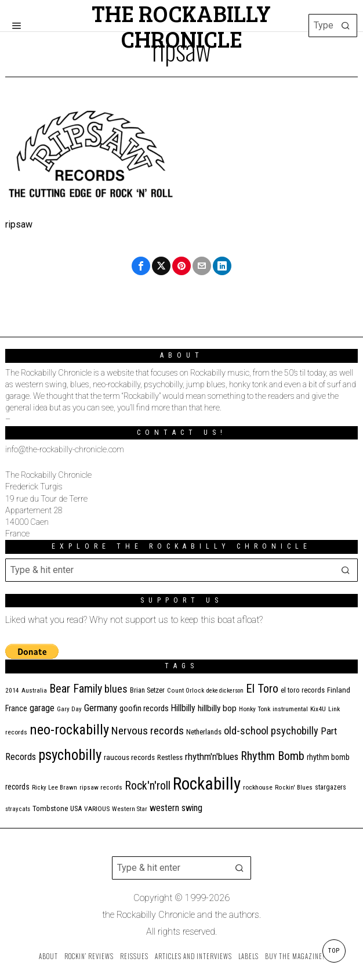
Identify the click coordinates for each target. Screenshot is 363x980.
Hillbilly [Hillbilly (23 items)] (183, 708)
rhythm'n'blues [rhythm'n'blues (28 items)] (212, 756)
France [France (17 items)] (16, 708)
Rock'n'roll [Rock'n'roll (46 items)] (148, 786)
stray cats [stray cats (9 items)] (18, 809)
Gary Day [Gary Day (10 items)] (69, 709)
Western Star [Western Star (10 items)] (130, 809)
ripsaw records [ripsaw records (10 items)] (101, 788)
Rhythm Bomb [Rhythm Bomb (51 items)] (273, 756)
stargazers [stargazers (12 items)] (331, 787)
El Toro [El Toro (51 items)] (262, 689)
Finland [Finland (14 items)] (339, 690)
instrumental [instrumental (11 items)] (290, 709)
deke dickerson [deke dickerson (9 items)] (225, 691)
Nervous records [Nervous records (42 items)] (148, 731)
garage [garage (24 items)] (42, 708)
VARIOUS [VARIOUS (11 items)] (97, 809)
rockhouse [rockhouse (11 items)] (258, 787)
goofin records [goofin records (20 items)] (144, 708)
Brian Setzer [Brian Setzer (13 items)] (147, 690)
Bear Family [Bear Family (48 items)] (76, 689)
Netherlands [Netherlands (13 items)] (204, 732)
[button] (346, 26)
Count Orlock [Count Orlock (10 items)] (186, 691)
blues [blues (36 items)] (116, 689)
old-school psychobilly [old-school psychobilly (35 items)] (271, 731)
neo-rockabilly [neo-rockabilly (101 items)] (69, 729)
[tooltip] (141, 266)
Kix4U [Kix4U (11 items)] (318, 709)
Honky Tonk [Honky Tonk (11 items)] (255, 709)
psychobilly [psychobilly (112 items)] (70, 755)
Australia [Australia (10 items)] (34, 691)
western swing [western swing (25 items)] (176, 808)
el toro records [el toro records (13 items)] (303, 690)
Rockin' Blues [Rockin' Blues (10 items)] (294, 788)
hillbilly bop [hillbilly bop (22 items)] (217, 708)
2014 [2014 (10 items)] (12, 691)
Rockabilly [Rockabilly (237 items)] (207, 784)
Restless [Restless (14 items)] (170, 757)
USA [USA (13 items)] (76, 808)
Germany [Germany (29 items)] (101, 708)
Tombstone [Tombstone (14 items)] (50, 808)
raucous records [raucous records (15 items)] (129, 757)
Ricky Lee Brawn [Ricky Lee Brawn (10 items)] (55, 788)
